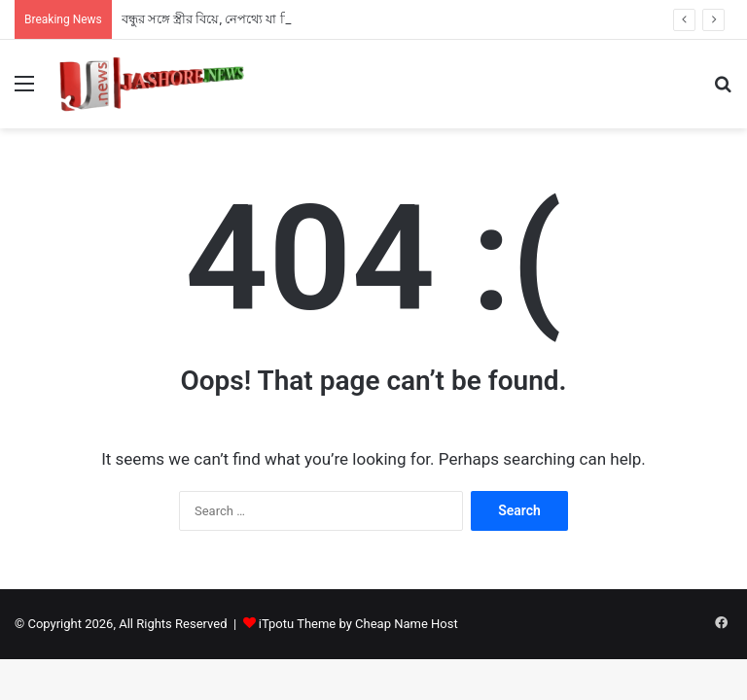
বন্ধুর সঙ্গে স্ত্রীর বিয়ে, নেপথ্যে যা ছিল (213, 19)
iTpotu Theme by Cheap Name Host (358, 624)
